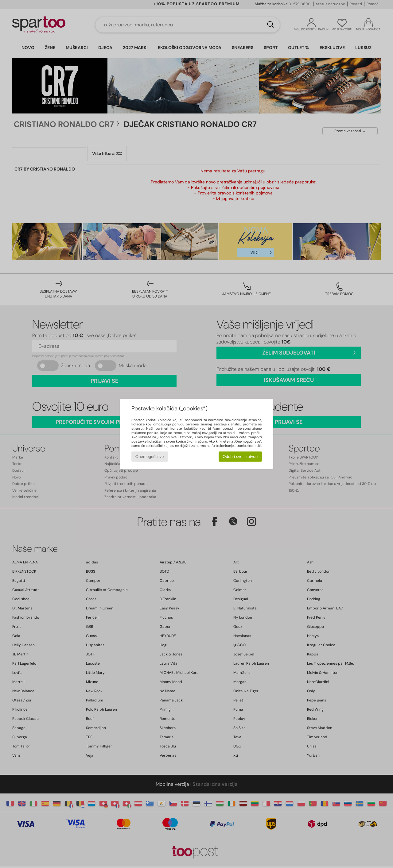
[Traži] (270, 25)
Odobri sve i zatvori (240, 457)
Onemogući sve (150, 457)
